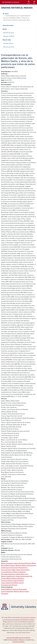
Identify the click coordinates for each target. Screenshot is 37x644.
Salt (31, 576)
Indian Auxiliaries (18, 581)
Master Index (7, 40)
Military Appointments (29, 565)
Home (7, 14)
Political (4, 589)
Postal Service (23, 568)
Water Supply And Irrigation (21, 570)
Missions (17, 591)
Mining (22, 591)
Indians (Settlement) (7, 583)
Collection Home (8, 25)
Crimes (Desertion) (7, 572)
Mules (3, 565)
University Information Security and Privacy (18, 638)
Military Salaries (10, 565)
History (27, 591)
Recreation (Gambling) (8, 574)
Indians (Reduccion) (22, 574)
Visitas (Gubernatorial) (23, 576)
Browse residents (9, 36)
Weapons (18, 565)
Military (9, 589)
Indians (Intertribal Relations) (23, 563)
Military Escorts (19, 583)
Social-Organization (7, 591)
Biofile (5, 29)
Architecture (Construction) (10, 568)
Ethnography (23, 589)
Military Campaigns (7, 563)
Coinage (4, 578)
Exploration (5, 594)
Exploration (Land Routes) (9, 585)
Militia (34, 563)
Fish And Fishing (6, 570)
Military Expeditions (19, 572)
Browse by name (9, 33)
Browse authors (8, 43)
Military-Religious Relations (15, 578)
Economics (15, 589)
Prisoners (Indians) (7, 581)
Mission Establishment (8, 576)
